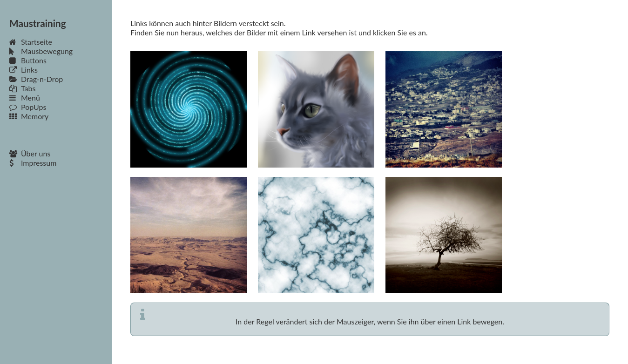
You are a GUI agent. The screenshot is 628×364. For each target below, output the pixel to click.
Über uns (30, 153)
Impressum (33, 163)
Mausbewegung (41, 51)
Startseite (31, 42)
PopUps (28, 107)
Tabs (22, 88)
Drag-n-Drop (36, 79)
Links (24, 70)
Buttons (28, 60)
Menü (25, 98)
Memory (29, 116)
